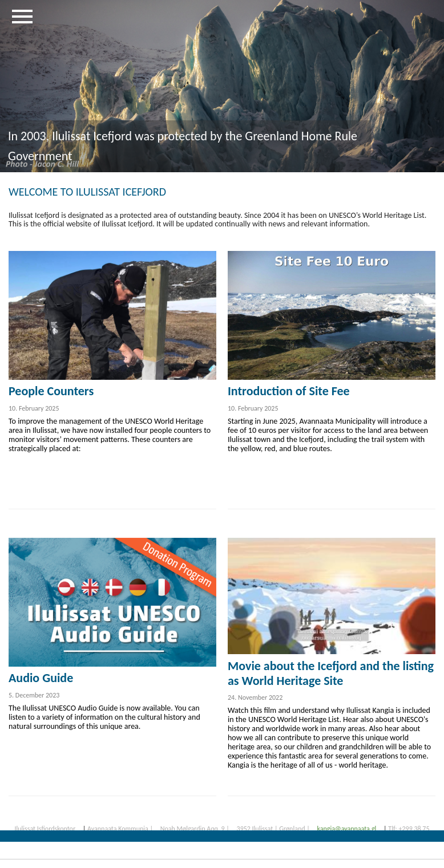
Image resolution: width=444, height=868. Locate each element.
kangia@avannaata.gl (346, 829)
